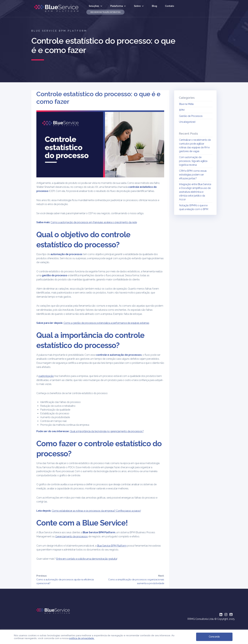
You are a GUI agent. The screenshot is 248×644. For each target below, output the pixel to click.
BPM (182, 110)
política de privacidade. (82, 638)
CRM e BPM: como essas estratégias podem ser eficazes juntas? (193, 175)
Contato (170, 6)
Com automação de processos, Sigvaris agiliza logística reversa (193, 161)
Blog (154, 6)
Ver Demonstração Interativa (105, 12)
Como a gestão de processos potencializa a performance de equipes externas (106, 323)
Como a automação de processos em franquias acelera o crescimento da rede (94, 222)
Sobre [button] (139, 6)
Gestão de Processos (191, 116)
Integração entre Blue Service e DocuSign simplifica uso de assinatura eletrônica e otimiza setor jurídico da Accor (195, 192)
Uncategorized (187, 122)
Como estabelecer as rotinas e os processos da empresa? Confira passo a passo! (96, 511)
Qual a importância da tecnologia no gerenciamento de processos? (107, 431)
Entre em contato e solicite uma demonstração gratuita (87, 559)
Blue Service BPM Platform (112, 546)
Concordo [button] (214, 636)
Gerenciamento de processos (71, 537)
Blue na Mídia (186, 104)
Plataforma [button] (118, 6)
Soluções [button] (96, 6)
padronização (46, 376)
